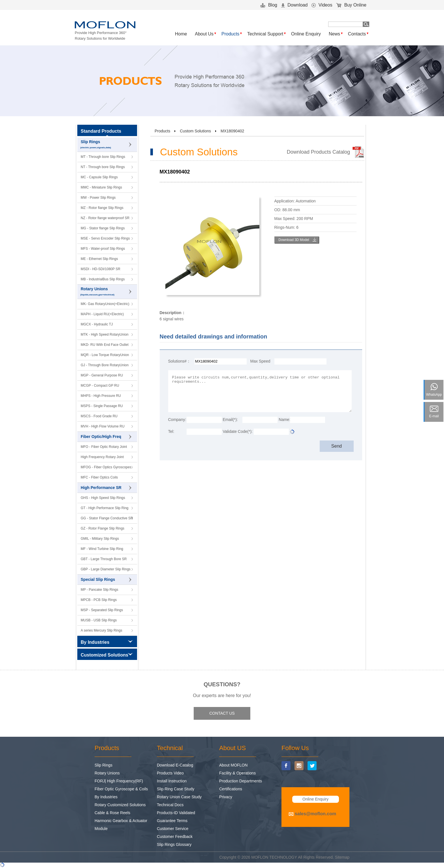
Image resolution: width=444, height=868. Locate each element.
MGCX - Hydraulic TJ (97, 324)
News (334, 34)
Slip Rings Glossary (174, 844)
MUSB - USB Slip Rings (99, 620)
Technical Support (265, 34)
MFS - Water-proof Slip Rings (103, 249)
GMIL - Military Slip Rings (100, 539)
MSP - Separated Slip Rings (102, 610)
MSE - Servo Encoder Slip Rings (105, 238)
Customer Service (173, 829)
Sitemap (342, 857)
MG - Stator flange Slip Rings (103, 228)
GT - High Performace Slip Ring (105, 508)
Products (230, 34)
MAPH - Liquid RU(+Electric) (102, 314)
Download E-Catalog (175, 765)
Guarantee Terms (172, 821)
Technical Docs (170, 805)
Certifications (231, 789)
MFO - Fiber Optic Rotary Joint (104, 447)
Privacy (226, 797)
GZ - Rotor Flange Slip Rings (103, 528)
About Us (204, 34)
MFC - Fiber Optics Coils (99, 477)
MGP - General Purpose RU (102, 375)
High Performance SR (106, 488)
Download (294, 5)
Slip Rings (107, 145)
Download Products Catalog (318, 152)
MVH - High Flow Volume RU (103, 426)
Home (181, 34)
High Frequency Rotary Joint (102, 457)
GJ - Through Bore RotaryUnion (105, 365)
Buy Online (351, 5)
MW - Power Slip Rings (98, 198)
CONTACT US (222, 713)
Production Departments (241, 781)
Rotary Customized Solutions (120, 805)
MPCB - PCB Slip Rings (99, 600)
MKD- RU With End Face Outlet (105, 345)
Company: (177, 420)
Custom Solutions (195, 131)
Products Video (170, 773)
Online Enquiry (306, 34)
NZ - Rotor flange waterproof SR (105, 218)
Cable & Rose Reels (112, 813)
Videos (322, 5)
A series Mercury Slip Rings (102, 630)
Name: (284, 420)
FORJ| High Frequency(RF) (119, 781)
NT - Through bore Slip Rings (103, 167)
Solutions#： (179, 361)
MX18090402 (232, 131)
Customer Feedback (175, 837)
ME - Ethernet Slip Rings (99, 259)
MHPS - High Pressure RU (101, 396)
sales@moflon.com (315, 814)
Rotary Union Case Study (179, 797)
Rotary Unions (107, 292)
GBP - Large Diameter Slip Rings (106, 569)
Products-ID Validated (176, 813)
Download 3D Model (294, 240)
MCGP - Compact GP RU (100, 386)
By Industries (106, 797)
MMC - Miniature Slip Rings (101, 187)
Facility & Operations (237, 773)
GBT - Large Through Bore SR (104, 559)
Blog (269, 5)
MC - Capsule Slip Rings (99, 177)
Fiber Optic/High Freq (106, 437)
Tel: (171, 431)
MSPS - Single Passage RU (102, 406)
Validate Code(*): (238, 431)
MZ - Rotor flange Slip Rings (102, 208)
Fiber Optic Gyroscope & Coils (121, 789)
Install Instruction (172, 781)
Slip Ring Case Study (176, 789)
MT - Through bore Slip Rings (103, 157)
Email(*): (230, 420)
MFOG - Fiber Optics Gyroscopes (106, 467)
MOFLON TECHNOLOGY (274, 857)
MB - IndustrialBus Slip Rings (103, 279)
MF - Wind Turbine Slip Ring (102, 549)
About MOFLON (233, 765)
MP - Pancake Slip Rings (100, 590)
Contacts (357, 34)
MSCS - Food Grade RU (99, 416)
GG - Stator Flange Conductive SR (107, 518)
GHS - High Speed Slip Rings (103, 498)
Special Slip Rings (106, 580)
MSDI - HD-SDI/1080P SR (101, 269)
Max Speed (260, 361)
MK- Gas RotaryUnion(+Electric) (105, 304)
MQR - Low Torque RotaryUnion (105, 355)
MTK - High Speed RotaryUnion (105, 335)
